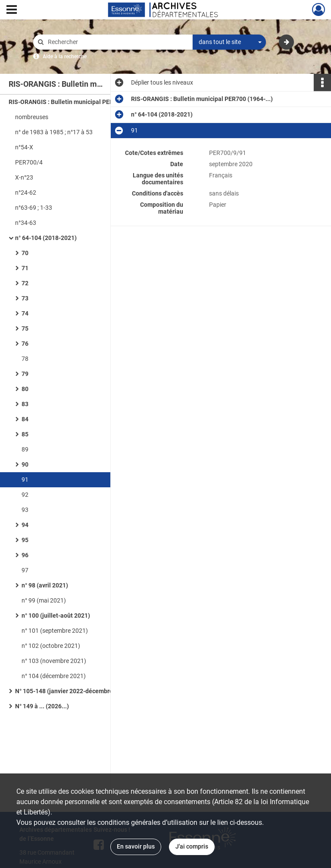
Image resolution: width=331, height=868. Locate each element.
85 (25, 434)
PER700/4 (29, 162)
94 (25, 525)
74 (25, 313)
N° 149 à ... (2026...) (42, 706)
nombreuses (32, 117)
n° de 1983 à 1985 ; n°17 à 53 (54, 132)
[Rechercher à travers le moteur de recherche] (117, 42)
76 (25, 344)
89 (25, 449)
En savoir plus (136, 846)
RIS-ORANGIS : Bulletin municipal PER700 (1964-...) (80, 102)
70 (25, 253)
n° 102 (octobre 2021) (51, 646)
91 (25, 480)
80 (25, 389)
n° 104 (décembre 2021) (54, 676)
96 (25, 555)
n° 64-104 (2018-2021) (46, 238)
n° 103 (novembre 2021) (54, 661)
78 (25, 359)
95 (25, 540)
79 (25, 374)
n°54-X (24, 147)
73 (25, 298)
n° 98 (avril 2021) (45, 585)
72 (25, 283)
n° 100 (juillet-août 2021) (56, 615)
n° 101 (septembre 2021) (55, 631)
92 (25, 495)
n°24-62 (26, 193)
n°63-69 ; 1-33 (34, 208)
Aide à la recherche (65, 57)
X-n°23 (24, 177)
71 (25, 268)
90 (25, 464)
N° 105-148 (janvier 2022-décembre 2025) (73, 691)
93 (25, 510)
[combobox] (229, 42)
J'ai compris (192, 846)
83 (25, 404)
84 (25, 419)
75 (25, 328)
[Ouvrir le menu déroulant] (12, 10)
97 (25, 570)
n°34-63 (26, 223)
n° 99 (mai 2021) (44, 600)
